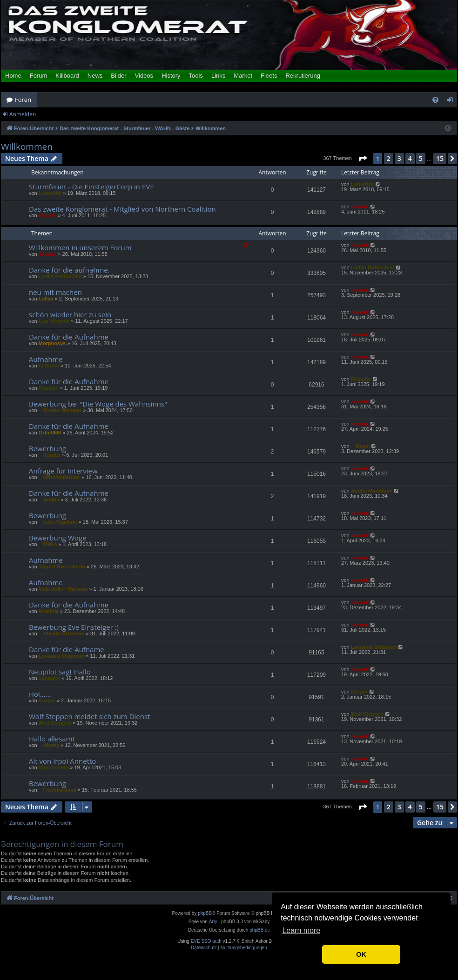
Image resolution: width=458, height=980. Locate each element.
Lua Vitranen (54, 321)
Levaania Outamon (61, 656)
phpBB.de (260, 930)
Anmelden (23, 114)
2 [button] (389, 158)
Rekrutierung (303, 76)
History (171, 76)
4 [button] (410, 158)
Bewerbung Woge (57, 538)
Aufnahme (46, 359)
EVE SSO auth (206, 941)
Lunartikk (50, 193)
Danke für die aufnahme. (69, 270)
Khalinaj (49, 611)
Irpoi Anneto (54, 767)
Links (218, 76)
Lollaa (46, 299)
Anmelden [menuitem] (452, 101)
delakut (48, 215)
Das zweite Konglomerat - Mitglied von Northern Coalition (122, 209)
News (95, 76)
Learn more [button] (301, 930)
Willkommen (27, 147)
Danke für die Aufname (67, 649)
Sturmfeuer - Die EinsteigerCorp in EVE (91, 187)
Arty (213, 922)
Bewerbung (47, 448)
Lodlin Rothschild (60, 276)
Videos (144, 76)
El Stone (49, 366)
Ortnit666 (50, 433)
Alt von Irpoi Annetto (62, 761)
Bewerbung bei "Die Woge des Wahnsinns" (98, 404)
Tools (196, 76)
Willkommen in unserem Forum (80, 247)
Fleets (269, 76)
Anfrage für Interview (63, 471)
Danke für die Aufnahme (69, 337)
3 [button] (399, 158)
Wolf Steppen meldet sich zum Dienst (89, 716)
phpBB (205, 913)
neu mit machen (55, 292)
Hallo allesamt (52, 739)
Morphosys (52, 343)
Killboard (67, 76)
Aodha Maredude (372, 491)
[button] (363, 159)
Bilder (118, 76)
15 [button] (440, 158)
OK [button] (361, 954)
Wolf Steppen (55, 723)
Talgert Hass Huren (62, 567)
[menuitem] (435, 100)
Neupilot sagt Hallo (60, 672)
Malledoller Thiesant (63, 589)
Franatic (49, 388)
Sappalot (49, 678)
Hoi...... (40, 694)
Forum (39, 76)
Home (13, 76)
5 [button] (421, 158)
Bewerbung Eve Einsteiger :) (74, 627)
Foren (23, 100)
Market (243, 76)
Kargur (47, 700)
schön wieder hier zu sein (70, 314)
